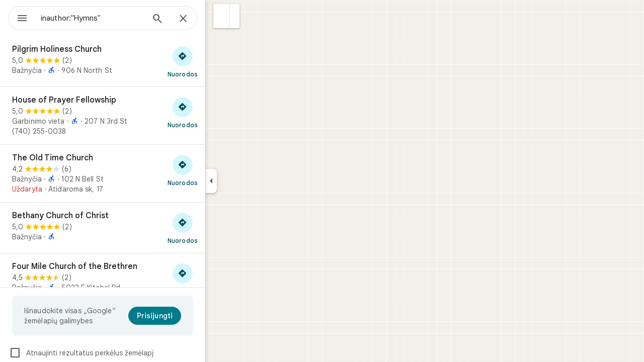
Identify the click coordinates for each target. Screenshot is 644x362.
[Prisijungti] (191, 316)
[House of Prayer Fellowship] (139, 116)
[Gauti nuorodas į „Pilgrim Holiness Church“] (219, 61)
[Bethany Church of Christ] (139, 228)
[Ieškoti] (194, 20)
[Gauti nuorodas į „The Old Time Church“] (219, 170)
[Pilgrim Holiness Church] (139, 61)
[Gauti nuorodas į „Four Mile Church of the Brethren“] (219, 279)
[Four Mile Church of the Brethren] (139, 282)
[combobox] (118, 18)
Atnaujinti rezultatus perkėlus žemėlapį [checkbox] (117, 353)
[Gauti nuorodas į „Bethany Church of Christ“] (219, 228)
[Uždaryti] (219, 19)
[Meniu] (18, 17)
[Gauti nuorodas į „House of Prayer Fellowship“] (219, 112)
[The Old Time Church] (139, 173)
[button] (258, 16)
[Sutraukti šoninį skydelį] (247, 181)
